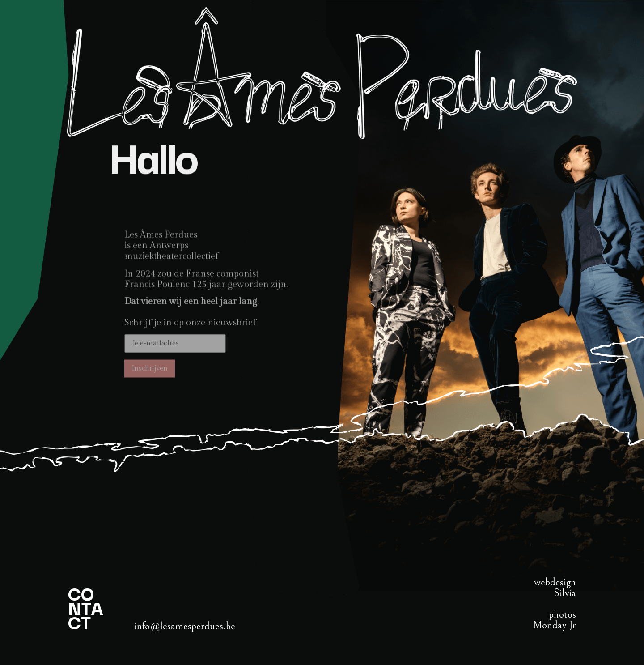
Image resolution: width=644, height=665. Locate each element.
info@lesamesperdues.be (185, 626)
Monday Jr (554, 625)
